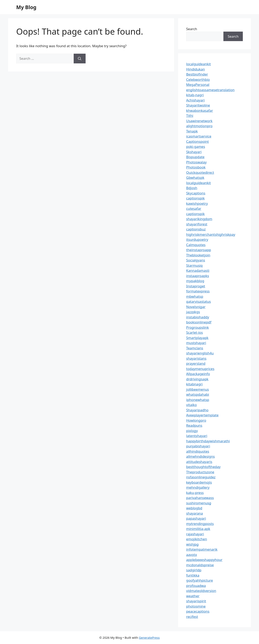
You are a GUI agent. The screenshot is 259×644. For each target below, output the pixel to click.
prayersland (196, 363)
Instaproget (196, 286)
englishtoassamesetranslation (210, 90)
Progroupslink (197, 327)
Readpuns (194, 425)
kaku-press (195, 493)
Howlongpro (196, 420)
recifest (192, 617)
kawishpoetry (197, 203)
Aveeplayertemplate (202, 415)
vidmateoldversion (201, 591)
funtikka (193, 575)
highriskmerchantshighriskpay (211, 234)
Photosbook (196, 167)
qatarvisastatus (198, 301)
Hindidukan (195, 69)
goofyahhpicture (200, 580)
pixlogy (192, 431)
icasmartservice (199, 136)
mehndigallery (198, 487)
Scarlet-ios (194, 332)
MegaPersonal (198, 85)
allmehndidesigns (200, 456)
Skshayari (194, 152)
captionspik (195, 198)
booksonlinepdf (199, 322)
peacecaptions (198, 611)
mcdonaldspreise (200, 565)
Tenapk (192, 131)
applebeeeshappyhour (204, 560)
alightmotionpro (199, 126)
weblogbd (194, 508)
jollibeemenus (197, 389)
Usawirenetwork (199, 121)
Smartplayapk (197, 338)
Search (192, 29)
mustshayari (196, 343)
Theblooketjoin (198, 255)
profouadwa (196, 586)
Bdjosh (192, 188)
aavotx (192, 555)
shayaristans (196, 358)
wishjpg (192, 544)
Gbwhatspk (195, 178)
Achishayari (195, 100)
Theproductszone (200, 472)
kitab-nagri (195, 95)
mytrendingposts (200, 524)
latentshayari (197, 436)
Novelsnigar (196, 307)
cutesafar (194, 208)
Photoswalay (196, 162)
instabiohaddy (198, 317)
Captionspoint (197, 141)
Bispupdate (195, 157)
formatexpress (198, 291)
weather (193, 596)
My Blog (26, 7)
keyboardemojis (199, 482)
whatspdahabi (198, 394)
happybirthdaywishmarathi (208, 441)
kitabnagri (194, 384)
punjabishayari (198, 446)
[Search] (80, 59)
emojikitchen (197, 539)
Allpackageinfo (198, 374)
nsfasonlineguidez (201, 477)
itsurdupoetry (197, 239)
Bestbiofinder (197, 74)
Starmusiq (194, 265)
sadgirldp (194, 570)
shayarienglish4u (200, 353)
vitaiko (191, 405)
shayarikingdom (199, 219)
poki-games (196, 147)
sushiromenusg (199, 503)
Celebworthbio (198, 79)
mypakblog (195, 281)
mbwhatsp (195, 296)
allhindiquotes (198, 451)
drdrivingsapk (197, 379)
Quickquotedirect (200, 172)
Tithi (190, 116)
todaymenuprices (200, 369)
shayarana (195, 513)
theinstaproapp (199, 250)
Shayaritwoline (198, 105)
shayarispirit (196, 601)
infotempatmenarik (202, 549)
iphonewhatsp (198, 400)
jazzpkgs (193, 312)
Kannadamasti (198, 270)
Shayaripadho (197, 410)
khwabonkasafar (200, 110)
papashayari (196, 518)
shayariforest (197, 224)
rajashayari (195, 534)
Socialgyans (196, 260)
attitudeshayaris (199, 462)
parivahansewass (200, 498)
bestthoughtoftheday (203, 467)
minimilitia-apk (198, 529)
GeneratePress (149, 638)
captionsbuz (196, 229)
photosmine (196, 606)
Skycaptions (196, 193)
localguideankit (198, 64)
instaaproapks (198, 276)
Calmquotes (196, 245)
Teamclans (195, 348)
